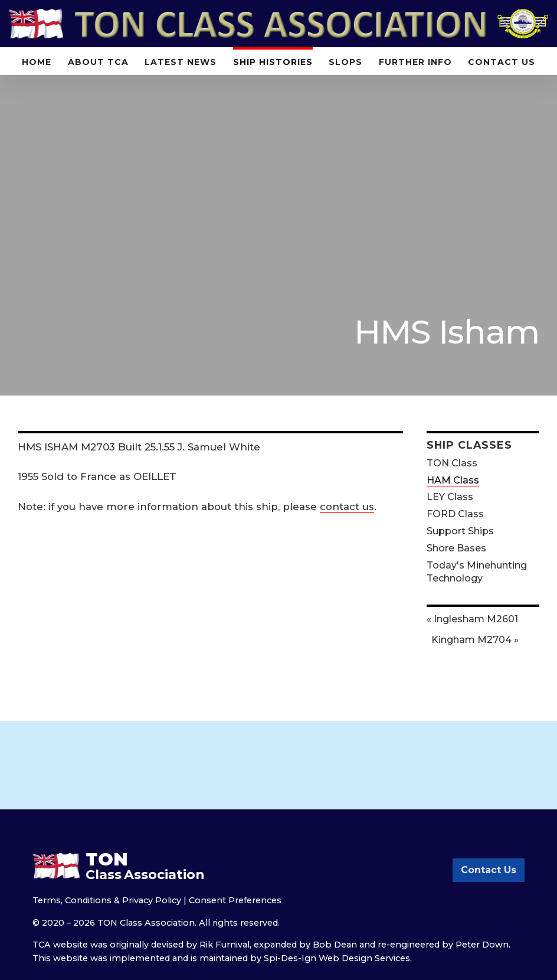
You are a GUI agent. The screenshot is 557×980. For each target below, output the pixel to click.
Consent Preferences (235, 900)
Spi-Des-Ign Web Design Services (337, 958)
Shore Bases (456, 548)
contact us (347, 507)
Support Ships (460, 531)
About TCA (98, 62)
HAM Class (453, 480)
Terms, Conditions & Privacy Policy (107, 900)
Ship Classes (469, 445)
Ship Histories (273, 62)
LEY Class (450, 497)
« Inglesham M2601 (472, 619)
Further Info (415, 62)
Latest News (181, 62)
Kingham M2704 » (475, 640)
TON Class (452, 463)
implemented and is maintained (179, 958)
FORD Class (455, 514)
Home (37, 62)
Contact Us (502, 62)
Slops (345, 62)
